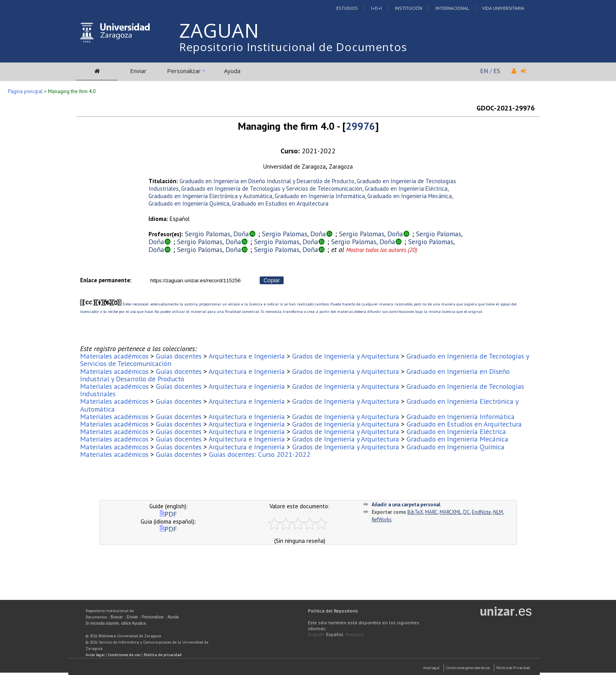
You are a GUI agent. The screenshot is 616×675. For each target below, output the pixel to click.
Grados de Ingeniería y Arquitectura (346, 356)
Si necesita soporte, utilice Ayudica (116, 623)
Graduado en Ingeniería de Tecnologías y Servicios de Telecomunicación (272, 189)
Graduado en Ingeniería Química (189, 203)
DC (467, 512)
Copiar (272, 280)
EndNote (481, 512)
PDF (168, 514)
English (316, 634)
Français (355, 634)
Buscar (117, 617)
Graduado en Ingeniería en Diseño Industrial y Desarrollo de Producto (267, 181)
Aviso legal (95, 655)
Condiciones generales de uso (468, 668)
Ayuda (232, 71)
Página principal (25, 91)
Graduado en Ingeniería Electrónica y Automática (210, 196)
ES (497, 71)
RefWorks (382, 520)
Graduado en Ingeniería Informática (320, 196)
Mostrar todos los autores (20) (382, 250)
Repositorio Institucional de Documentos (293, 47)
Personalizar (184, 71)
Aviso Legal (431, 668)
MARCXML (450, 512)
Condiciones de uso (124, 655)
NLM (498, 512)
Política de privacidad (163, 655)
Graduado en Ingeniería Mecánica (410, 196)
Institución (409, 8)
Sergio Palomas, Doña (217, 234)
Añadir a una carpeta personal (406, 505)
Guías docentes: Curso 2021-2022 (260, 454)
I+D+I (376, 8)
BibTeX (415, 512)
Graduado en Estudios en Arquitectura (280, 203)
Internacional (452, 8)
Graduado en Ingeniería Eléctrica (406, 189)
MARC (431, 512)
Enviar (138, 71)
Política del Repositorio (333, 611)
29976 (360, 126)
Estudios (347, 8)
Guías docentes (179, 356)
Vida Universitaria (503, 8)
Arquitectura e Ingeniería (247, 356)
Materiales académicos (114, 356)
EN (484, 71)
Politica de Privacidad (513, 668)
